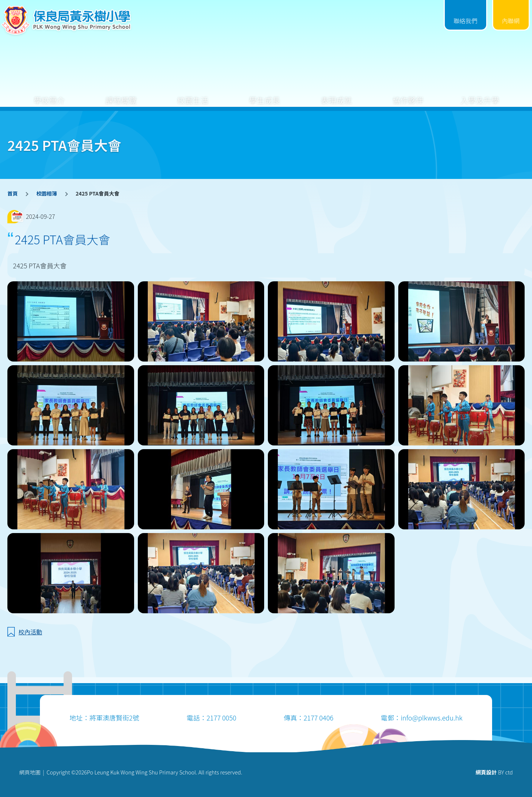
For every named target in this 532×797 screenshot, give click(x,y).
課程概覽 (121, 94)
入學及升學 (480, 94)
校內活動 (30, 632)
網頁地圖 (30, 772)
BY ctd (494, 772)
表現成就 (336, 94)
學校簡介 (49, 94)
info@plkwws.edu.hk (431, 718)
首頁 (13, 193)
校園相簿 (47, 193)
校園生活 (193, 94)
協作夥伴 (408, 94)
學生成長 (265, 94)
